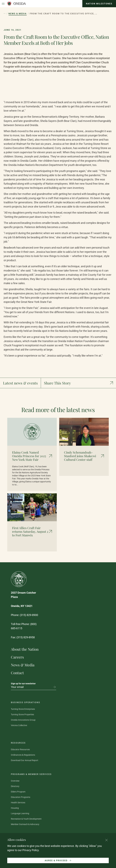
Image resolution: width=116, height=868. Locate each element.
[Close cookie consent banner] (106, 840)
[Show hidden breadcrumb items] (5, 14)
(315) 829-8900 (29, 615)
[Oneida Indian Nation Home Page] (16, 4)
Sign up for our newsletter (23, 684)
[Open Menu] (3, 4)
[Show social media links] (78, 383)
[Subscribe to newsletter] (54, 687)
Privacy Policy (31, 850)
